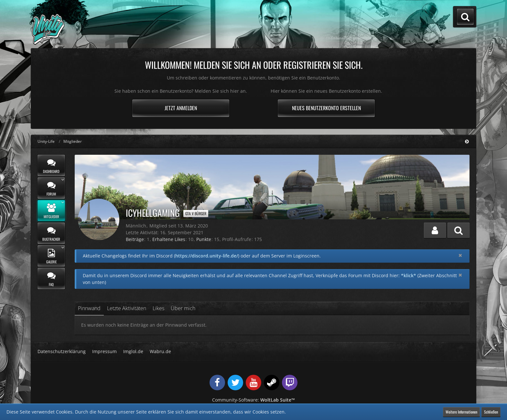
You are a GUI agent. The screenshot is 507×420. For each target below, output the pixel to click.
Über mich (183, 308)
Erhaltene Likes (169, 239)
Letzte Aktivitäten (127, 308)
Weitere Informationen (461, 412)
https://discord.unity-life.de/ (207, 256)
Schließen (491, 412)
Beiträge (135, 239)
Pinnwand (89, 308)
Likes (158, 308)
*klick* (409, 275)
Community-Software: (253, 400)
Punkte (204, 239)
